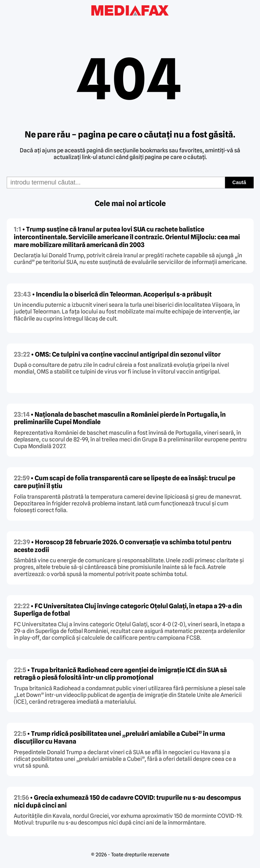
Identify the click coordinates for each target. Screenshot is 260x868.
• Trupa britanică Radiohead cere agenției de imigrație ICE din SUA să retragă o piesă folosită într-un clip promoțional (120, 674)
